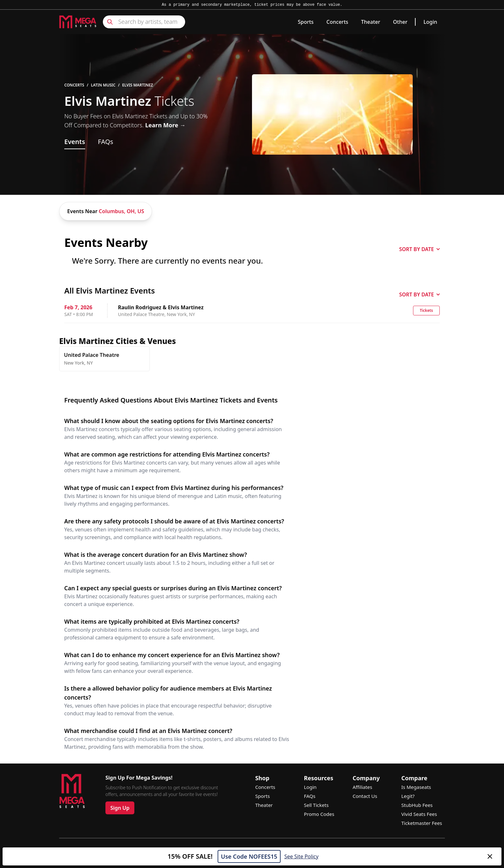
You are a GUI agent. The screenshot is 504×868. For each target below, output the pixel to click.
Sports (306, 22)
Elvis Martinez (138, 85)
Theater (370, 22)
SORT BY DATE (419, 249)
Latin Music (103, 85)
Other (400, 22)
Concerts (337, 22)
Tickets (426, 310)
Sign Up (120, 808)
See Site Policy (301, 856)
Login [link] (430, 22)
